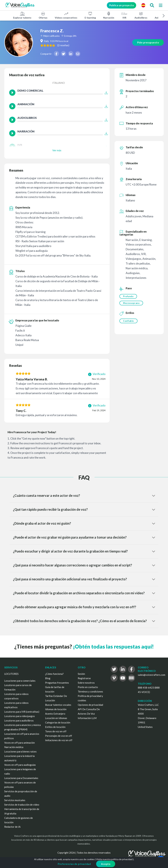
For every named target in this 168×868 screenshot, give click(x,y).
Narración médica (14, 747)
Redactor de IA (12, 827)
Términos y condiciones (90, 691)
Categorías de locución (58, 722)
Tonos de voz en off (56, 731)
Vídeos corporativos (66, 15)
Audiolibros (141, 15)
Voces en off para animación (20, 743)
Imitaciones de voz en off (59, 740)
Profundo (128, 296)
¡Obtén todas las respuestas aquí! (113, 646)
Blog (48, 678)
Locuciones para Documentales (21, 778)
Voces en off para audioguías (20, 765)
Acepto (106, 864)
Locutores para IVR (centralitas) (22, 712)
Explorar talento (22, 15)
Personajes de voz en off (59, 736)
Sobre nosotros (86, 683)
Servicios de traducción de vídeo (22, 805)
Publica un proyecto (122, 5)
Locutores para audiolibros (19, 720)
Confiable (128, 321)
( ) (63, 45)
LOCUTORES (11, 674)
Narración (109, 15)
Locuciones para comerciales (20, 681)
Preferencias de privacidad (74, 864)
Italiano (59, 83)
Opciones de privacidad (90, 705)
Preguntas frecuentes (57, 683)
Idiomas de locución (56, 709)
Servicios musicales (15, 800)
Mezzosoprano (131, 303)
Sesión (81, 674)
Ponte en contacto (88, 687)
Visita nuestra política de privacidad (114, 859)
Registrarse (84, 678)
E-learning (90, 15)
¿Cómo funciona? (54, 674)
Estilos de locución (55, 727)
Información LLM (87, 718)
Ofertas (43, 15)
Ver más (57, 150)
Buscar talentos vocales (58, 705)
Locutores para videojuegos (20, 716)
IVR (124, 15)
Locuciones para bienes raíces (20, 751)
